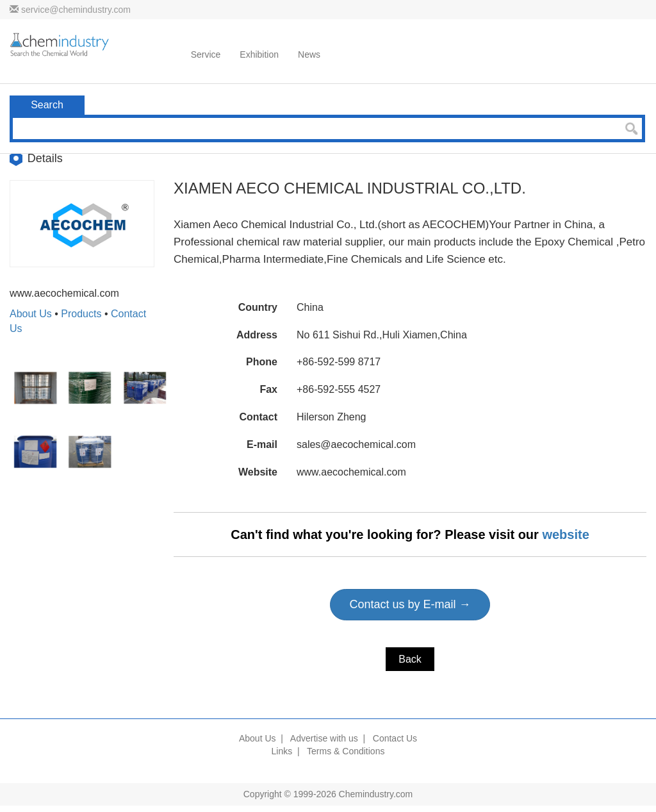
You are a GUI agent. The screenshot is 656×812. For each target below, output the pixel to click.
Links (282, 751)
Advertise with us (324, 738)
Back (410, 659)
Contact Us (395, 738)
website (565, 534)
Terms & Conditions (346, 751)
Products (81, 314)
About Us (31, 314)
